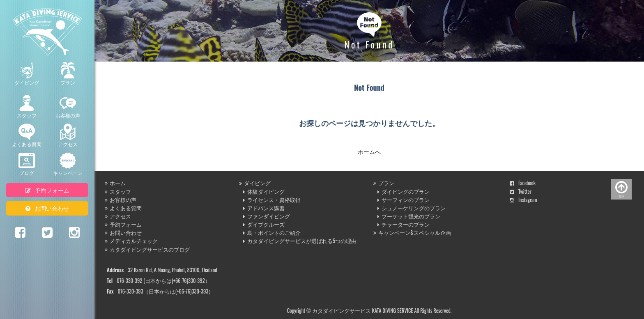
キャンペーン (68, 164)
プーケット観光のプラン (409, 216)
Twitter (521, 192)
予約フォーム (47, 190)
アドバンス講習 (264, 208)
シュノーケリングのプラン (412, 208)
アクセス (68, 135)
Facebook (523, 183)
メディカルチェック (131, 241)
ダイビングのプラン (404, 192)
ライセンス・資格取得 (272, 200)
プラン (68, 74)
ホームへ (369, 151)
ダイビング (27, 74)
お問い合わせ (47, 208)
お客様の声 (68, 107)
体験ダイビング (264, 192)
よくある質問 (27, 135)
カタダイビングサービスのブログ (147, 249)
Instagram (523, 200)
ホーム (115, 183)
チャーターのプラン (404, 224)
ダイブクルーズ (264, 224)
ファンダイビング (267, 216)
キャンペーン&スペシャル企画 (412, 233)
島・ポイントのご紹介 (272, 233)
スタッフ (27, 107)
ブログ (27, 164)
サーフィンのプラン (404, 200)
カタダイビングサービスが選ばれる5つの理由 (300, 241)
